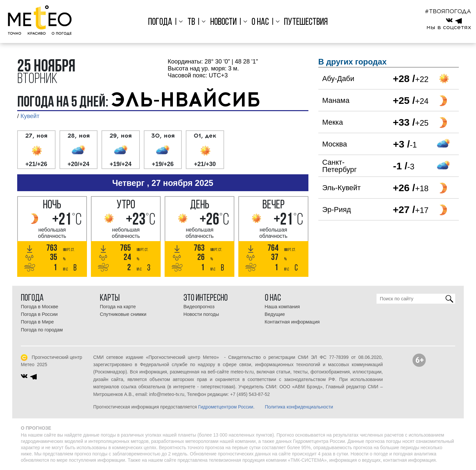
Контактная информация (292, 322)
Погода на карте (118, 307)
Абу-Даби (338, 79)
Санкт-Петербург (340, 166)
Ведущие (275, 314)
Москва (335, 144)
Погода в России (39, 314)
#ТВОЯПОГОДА (448, 11)
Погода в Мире (37, 322)
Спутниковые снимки (123, 314)
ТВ (192, 22)
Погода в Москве (40, 307)
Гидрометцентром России (226, 407)
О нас (259, 22)
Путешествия (305, 22)
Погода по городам (42, 330)
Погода (161, 22)
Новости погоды (201, 314)
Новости (223, 22)
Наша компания (282, 307)
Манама (336, 100)
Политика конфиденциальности (299, 407)
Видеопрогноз (199, 307)
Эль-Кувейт (341, 188)
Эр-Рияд (337, 210)
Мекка (333, 122)
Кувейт (30, 116)
